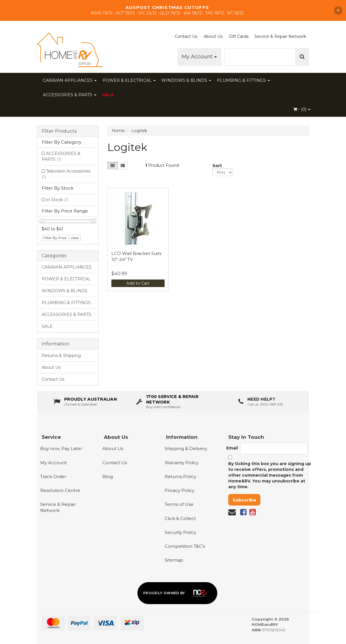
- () (302, 109)
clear (75, 238)
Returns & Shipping (61, 356)
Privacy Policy (180, 490)
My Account (199, 57)
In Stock (57, 200)
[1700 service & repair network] (173, 403)
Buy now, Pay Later (61, 448)
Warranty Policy (182, 463)
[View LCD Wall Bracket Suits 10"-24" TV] (138, 219)
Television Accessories (66, 174)
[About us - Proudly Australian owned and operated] (85, 403)
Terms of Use (179, 504)
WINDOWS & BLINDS (186, 80)
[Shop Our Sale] (173, 10)
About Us (213, 36)
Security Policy (180, 532)
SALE (108, 95)
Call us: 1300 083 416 (265, 405)
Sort (215, 166)
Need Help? (261, 400)
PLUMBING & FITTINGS (243, 80)
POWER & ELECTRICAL (129, 80)
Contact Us (186, 36)
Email (232, 448)
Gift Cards (239, 36)
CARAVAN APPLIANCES (70, 80)
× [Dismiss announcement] (338, 10)
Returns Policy (180, 476)
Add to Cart (138, 283)
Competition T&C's (185, 546)
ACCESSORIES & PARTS (70, 95)
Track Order (53, 476)
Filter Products (59, 131)
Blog (108, 476)
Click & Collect (180, 518)
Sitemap (174, 560)
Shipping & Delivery (186, 448)
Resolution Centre (60, 490)
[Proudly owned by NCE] (177, 593)
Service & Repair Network (280, 36)
